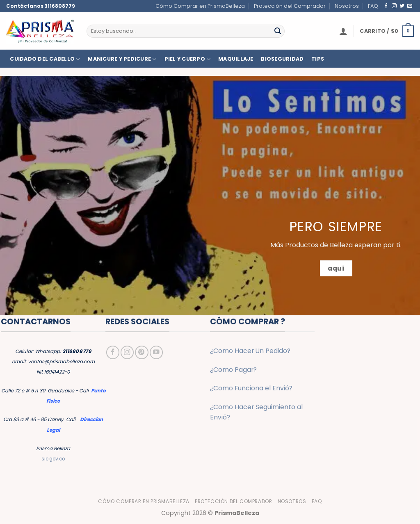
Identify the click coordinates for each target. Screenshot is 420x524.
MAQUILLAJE (236, 59)
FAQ (373, 6)
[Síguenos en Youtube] (156, 352)
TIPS (318, 59)
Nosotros (347, 6)
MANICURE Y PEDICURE (122, 59)
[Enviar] (278, 31)
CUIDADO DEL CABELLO (45, 59)
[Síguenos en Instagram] (394, 6)
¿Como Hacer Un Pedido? (250, 351)
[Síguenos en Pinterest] (142, 352)
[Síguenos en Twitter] (402, 6)
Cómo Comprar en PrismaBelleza (200, 6)
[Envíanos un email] (410, 6)
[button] (343, 31)
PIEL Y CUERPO (188, 59)
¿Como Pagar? (233, 370)
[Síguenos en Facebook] (386, 6)
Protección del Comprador (290, 6)
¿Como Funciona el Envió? (251, 388)
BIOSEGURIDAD (282, 59)
